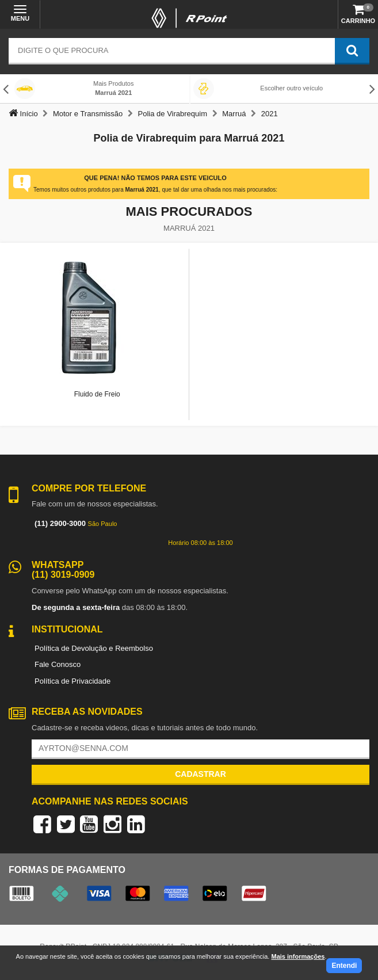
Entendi (344, 966)
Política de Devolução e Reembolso (94, 648)
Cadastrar (201, 774)
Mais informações (298, 956)
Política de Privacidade (72, 681)
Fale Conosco (58, 664)
